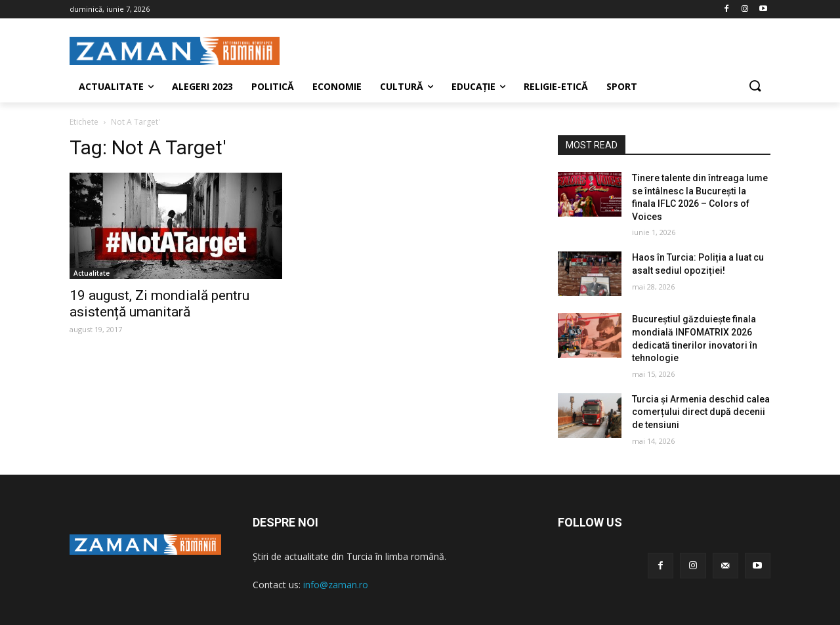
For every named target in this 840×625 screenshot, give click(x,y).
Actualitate (92, 273)
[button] (755, 87)
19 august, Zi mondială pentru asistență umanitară (159, 304)
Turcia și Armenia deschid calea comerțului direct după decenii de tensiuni (701, 412)
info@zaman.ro (336, 585)
